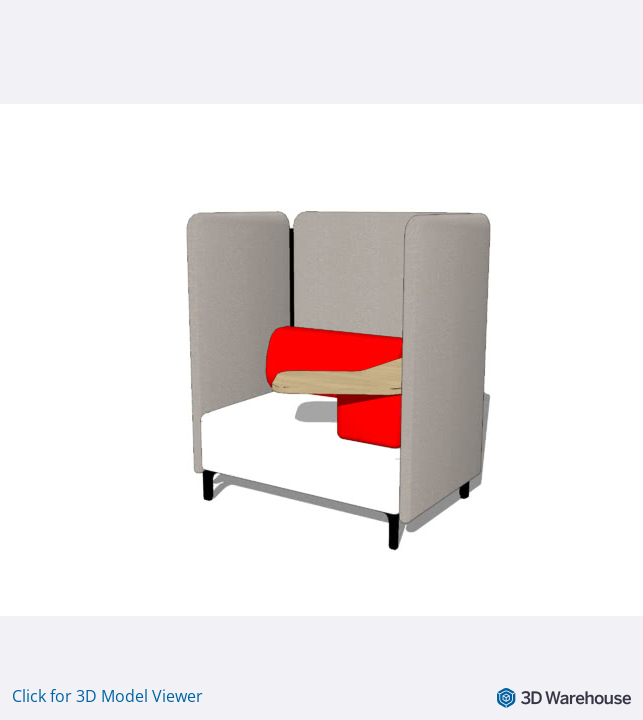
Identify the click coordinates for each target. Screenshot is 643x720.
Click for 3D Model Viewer (107, 696)
